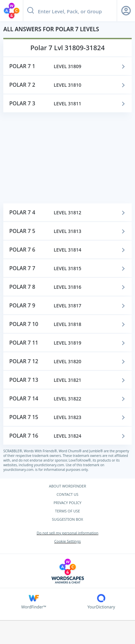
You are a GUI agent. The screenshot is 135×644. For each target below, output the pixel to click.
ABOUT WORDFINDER (67, 486)
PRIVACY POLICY (67, 503)
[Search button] (31, 11)
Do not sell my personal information (67, 533)
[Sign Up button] (126, 11)
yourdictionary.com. (50, 465)
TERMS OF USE (67, 511)
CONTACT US (68, 494)
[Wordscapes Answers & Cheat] (67, 571)
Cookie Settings (68, 541)
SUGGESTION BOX (68, 519)
